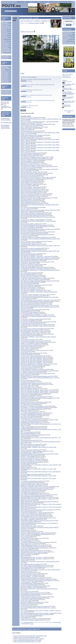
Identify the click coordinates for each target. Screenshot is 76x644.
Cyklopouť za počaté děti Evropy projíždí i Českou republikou (36, 398)
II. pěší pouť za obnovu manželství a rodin (31, 296)
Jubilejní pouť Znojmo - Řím (28, 128)
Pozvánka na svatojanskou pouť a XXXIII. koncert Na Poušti (36, 487)
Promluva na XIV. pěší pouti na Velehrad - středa (33, 360)
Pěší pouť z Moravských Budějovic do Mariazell (33, 160)
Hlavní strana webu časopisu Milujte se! (6, 91)
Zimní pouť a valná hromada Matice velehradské (33, 303)
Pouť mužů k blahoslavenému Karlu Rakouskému (33, 225)
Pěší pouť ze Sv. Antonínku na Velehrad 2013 (32, 402)
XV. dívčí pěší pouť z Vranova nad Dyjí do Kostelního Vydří (36, 297)
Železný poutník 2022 (26, 186)
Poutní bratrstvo (5, 43)
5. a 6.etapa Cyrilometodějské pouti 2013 (31, 416)
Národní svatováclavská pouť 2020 (30, 202)
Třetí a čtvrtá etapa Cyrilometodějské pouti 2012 (33, 496)
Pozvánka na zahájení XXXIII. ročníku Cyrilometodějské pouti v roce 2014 (40, 378)
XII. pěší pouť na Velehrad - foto (29, 458)
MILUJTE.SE (63, 2)
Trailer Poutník (24, 352)
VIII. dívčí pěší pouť (26, 605)
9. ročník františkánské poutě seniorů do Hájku (33, 546)
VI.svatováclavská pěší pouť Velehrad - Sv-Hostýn (34, 334)
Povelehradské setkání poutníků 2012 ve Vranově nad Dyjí (36, 454)
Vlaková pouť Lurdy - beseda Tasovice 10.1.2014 (33, 384)
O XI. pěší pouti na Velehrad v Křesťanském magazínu (35, 518)
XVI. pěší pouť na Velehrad (28, 320)
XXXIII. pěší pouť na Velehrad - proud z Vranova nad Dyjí (35, 167)
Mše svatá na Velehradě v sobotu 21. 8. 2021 (32, 195)
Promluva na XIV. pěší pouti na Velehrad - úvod (33, 363)
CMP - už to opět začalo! (27, 432)
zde (2, 103)
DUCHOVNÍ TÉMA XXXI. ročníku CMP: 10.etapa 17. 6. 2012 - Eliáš (38, 469)
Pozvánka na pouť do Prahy (28, 123)
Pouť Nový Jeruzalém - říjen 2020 (29, 199)
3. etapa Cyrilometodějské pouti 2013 (30, 428)
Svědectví (4, 41)
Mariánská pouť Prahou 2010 (28, 604)
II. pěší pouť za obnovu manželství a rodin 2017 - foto (34, 295)
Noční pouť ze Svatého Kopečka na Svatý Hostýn (33, 615)
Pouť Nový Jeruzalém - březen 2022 (30, 187)
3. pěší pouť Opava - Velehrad (29, 582)
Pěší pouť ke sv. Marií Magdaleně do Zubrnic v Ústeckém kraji (37, 229)
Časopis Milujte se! (67, 32)
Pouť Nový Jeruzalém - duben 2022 (30, 184)
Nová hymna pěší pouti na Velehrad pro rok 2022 (33, 179)
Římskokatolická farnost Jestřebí (5, 126)
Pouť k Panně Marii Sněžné (28, 274)
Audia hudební (5, 80)
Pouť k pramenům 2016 (27, 311)
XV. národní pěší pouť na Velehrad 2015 (31, 345)
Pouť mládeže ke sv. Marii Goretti (29, 492)
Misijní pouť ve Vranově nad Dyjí (29, 346)
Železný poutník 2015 (26, 349)
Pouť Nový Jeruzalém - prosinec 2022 (30, 172)
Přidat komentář (25, 624)
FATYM (64, 41)
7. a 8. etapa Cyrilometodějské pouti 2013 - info (33, 413)
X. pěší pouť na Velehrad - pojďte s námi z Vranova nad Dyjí (36, 580)
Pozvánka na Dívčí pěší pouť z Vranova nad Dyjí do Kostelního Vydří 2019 (40, 246)
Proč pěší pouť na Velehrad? (28, 255)
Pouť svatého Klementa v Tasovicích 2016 (31, 330)
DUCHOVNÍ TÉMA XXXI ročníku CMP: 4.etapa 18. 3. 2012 (36, 497)
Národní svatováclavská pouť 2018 (30, 254)
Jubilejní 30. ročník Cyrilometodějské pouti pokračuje (34, 534)
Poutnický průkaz (25, 467)
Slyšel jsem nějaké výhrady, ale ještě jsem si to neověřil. (68, 93)
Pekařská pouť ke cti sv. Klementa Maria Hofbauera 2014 (35, 376)
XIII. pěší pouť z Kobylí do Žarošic (29, 323)
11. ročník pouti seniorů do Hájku (29, 482)
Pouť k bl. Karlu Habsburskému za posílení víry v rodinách (36, 169)
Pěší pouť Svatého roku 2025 (28, 126)
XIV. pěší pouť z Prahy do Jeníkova (30, 277)
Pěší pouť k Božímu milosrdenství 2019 (31, 233)
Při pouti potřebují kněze (27, 433)
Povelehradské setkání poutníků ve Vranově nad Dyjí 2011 (36, 521)
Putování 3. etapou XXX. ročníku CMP (30, 553)
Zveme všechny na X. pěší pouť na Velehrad (32, 619)
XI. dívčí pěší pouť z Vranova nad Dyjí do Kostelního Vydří (36, 420)
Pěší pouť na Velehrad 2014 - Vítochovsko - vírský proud (35, 364)
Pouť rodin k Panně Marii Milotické (29, 207)
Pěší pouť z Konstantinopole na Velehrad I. (32, 414)
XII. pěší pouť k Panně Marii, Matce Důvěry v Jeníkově (35, 322)
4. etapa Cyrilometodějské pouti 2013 (30, 427)
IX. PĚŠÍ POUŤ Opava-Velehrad (29, 312)
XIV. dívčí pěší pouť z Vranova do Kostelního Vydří (34, 329)
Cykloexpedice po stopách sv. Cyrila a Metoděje (33, 397)
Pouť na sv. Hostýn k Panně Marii (29, 231)
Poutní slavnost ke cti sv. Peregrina (30, 544)
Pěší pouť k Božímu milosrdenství (29, 275)
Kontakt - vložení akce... (11, 11)
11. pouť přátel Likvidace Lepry (29, 180)
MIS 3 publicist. (5, 76)
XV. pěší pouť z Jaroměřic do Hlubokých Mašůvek (33, 267)
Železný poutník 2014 (26, 375)
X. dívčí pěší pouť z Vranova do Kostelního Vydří (33, 489)
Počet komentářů (57, 622)
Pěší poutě (4, 30)
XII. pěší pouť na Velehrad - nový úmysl (31, 461)
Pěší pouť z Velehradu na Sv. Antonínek (31, 462)
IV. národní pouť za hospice (28, 168)
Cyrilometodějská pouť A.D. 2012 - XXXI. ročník (33, 516)
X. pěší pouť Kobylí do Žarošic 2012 (30, 491)
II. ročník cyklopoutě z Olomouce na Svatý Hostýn (33, 369)
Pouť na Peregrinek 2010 (27, 595)
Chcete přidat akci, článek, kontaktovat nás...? (6, 52)
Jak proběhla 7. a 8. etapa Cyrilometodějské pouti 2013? (35, 408)
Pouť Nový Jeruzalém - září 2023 (29, 161)
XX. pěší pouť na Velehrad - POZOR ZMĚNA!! (33, 220)
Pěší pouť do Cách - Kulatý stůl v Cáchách (32, 365)
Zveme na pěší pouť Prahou (28, 616)
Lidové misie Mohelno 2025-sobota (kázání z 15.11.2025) (28, 640)
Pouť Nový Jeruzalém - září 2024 (29, 131)
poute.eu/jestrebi (5, 128)
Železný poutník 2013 (26, 436)
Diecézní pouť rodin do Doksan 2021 (30, 192)
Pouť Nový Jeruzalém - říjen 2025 (29, 118)
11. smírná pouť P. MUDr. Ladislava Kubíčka (32, 356)
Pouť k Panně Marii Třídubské (28, 273)
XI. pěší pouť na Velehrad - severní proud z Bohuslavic (35, 548)
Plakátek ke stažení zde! (28, 32)
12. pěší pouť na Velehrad (27, 522)
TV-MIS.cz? (34, 77)
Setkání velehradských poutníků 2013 (30, 388)
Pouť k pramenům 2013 (27, 399)
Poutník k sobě (24, 560)
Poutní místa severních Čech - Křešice (31, 196)
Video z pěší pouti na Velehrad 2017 (30, 260)
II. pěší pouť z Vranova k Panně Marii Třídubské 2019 (34, 237)
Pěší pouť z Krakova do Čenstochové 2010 (32, 586)
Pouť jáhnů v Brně (25, 463)
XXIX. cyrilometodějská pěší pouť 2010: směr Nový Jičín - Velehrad (38, 608)
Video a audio (5, 37)
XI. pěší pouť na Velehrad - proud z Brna (31, 538)
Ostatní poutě (5, 33)
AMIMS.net (20, 2)
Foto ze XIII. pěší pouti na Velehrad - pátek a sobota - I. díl (36, 393)
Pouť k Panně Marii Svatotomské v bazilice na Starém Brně (36, 259)
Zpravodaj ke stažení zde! (36, 23)
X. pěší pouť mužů (25, 299)
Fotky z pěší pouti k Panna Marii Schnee (31, 190)
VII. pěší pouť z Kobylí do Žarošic (29, 600)
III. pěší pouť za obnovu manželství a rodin (32, 280)
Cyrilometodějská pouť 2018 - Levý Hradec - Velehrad (35, 269)
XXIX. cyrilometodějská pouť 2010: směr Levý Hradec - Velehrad (38, 613)
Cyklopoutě (4, 32)
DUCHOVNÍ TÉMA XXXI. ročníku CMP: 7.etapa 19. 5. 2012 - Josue (38, 478)
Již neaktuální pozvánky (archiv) (6, 48)
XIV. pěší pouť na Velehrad (27, 382)
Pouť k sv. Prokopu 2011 (27, 536)
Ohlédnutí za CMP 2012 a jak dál (29, 455)
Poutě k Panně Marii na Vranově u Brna (31, 191)
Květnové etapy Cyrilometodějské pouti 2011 (32, 551)
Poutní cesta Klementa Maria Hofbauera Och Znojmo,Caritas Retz (38, 217)
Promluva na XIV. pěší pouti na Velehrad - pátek (33, 357)
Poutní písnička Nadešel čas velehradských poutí (33, 567)
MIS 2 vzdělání (5, 74)
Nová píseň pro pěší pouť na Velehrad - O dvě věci (34, 262)
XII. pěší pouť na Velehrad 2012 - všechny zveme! (34, 512)
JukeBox (28, 2)
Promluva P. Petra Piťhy (27, 354)
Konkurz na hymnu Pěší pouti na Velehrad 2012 (33, 515)
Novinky (3, 70)
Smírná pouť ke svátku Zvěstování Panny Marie (33, 216)
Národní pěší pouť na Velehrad (29, 176)
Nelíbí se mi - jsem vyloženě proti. (67, 89)
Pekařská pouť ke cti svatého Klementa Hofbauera (34, 597)
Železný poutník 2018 (26, 284)
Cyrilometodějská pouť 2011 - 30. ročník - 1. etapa (34, 559)
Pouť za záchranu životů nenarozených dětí (32, 593)
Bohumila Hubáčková (29, 622)
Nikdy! (22, 556)
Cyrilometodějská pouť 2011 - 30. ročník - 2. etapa (34, 557)
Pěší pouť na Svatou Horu (27, 243)
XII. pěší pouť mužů (26, 236)
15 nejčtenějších (5, 56)
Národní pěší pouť (6, 28)
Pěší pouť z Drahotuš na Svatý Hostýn (30, 574)
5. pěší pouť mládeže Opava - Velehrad (31, 484)
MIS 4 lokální (4, 78)
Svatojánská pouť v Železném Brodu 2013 (31, 423)
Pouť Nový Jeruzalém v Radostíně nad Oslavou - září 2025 (36, 122)
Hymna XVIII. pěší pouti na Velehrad (30, 265)
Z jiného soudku (5, 45)
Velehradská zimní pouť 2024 (28, 156)
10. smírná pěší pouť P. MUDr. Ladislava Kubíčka (33, 451)
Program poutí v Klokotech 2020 (29, 211)
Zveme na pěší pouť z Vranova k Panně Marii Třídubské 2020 (37, 210)
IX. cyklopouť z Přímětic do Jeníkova (30, 372)
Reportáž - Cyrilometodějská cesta (29, 457)
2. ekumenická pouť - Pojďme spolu (30, 244)
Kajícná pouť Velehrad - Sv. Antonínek (30, 459)
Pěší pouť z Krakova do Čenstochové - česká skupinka (35, 533)
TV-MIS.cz (35, 2)
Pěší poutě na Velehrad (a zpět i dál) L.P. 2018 (33, 285)
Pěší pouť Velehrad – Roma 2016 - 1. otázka (32, 331)
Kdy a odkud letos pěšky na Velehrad (30, 564)
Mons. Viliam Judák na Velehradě (29, 446)
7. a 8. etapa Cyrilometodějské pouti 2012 (31, 481)
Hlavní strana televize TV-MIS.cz (6, 67)
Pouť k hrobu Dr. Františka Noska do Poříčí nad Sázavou (35, 495)
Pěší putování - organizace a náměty (30, 519)
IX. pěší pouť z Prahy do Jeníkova (29, 412)
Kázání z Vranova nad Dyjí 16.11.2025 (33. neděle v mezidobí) (29, 639)
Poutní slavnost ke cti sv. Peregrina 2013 (31, 418)
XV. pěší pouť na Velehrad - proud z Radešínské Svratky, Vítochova (38, 337)
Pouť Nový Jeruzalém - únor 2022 (29, 188)
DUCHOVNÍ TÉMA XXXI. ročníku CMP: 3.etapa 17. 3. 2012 (36, 499)
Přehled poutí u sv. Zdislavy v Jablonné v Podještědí (34, 124)
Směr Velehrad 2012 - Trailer (28, 452)
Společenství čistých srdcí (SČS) (68, 35)
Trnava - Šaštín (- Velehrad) (28, 348)
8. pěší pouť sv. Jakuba (27, 263)
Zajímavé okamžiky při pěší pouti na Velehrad (32, 578)
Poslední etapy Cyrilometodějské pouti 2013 (32, 394)
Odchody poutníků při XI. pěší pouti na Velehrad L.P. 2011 (36, 523)
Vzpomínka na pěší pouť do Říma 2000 (31, 175)
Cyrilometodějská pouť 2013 (28, 440)
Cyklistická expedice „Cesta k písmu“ (30, 403)
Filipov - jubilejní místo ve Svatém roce (31, 127)
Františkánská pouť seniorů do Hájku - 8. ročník (33, 594)
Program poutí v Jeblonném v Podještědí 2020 (33, 213)
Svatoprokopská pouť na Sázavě (29, 182)
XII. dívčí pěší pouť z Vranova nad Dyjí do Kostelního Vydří (36, 371)
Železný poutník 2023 (26, 171)
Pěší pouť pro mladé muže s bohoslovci (31, 602)
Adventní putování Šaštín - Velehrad (30, 224)
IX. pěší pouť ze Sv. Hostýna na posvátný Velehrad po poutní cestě (38, 316)
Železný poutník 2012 (26, 500)
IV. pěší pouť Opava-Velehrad (28, 531)
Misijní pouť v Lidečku (26, 410)
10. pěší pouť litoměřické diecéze (29, 585)
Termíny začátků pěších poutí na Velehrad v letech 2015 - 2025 (37, 300)
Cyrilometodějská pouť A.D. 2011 (29, 568)
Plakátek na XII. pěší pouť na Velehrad (31, 485)
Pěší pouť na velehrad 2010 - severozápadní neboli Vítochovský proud (39, 589)
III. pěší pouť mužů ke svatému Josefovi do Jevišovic (34, 606)
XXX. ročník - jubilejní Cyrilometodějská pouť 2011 (34, 566)
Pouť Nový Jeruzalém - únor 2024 (29, 154)
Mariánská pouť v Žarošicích (28, 137)
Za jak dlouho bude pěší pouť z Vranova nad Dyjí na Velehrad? (37, 510)
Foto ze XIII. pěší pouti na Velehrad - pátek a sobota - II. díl (36, 391)
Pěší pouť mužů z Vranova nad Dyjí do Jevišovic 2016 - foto (36, 305)
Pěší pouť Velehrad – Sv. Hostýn (29, 576)
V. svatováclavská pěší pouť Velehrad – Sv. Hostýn (34, 315)
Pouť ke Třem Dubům (26, 549)
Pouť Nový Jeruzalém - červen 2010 (30, 587)
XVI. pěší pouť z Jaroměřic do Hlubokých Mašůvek (34, 235)
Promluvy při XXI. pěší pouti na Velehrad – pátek (33, 194)
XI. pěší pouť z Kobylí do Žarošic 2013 (30, 421)
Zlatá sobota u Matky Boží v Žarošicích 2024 (32, 138)
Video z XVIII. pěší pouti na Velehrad (30, 250)
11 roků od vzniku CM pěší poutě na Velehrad (33, 514)
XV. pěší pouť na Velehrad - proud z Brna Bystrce (33, 350)
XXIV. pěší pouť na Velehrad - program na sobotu (33, 157)
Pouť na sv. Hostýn (25, 209)
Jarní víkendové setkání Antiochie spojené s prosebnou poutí (36, 301)
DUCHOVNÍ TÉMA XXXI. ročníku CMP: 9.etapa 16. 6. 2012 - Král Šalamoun (40, 472)
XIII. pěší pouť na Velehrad (27, 395)
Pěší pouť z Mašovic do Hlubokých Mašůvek (32, 474)
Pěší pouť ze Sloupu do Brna (28, 335)
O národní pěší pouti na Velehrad (29, 575)
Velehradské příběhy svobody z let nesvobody (32, 383)
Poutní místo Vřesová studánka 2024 (30, 153)
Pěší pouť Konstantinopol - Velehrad (30, 444)
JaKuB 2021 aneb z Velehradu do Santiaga (32, 435)
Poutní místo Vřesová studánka (29, 162)
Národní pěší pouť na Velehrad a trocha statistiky (33, 158)
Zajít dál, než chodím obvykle (28, 266)
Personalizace (5, 58)
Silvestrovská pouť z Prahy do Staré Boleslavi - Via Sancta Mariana (38, 221)
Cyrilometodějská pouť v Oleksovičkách (31, 583)
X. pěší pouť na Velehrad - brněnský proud (32, 620)
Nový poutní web (25, 530)
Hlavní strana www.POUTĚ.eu (5, 23)
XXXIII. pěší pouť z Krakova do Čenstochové (32, 409)
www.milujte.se (66, 77)
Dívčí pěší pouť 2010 (26, 591)
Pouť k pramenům (25, 537)
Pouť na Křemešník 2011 (27, 541)
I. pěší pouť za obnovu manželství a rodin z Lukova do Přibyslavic (38, 326)
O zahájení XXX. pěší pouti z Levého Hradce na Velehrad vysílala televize (40, 561)
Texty (3, 39)
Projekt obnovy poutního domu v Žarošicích (32, 135)
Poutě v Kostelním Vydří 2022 (28, 183)
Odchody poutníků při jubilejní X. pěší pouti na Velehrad (35, 579)
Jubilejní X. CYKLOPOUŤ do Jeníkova (30, 344)
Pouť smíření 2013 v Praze (27, 387)
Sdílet (22, 73)
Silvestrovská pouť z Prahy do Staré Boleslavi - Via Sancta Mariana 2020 (40, 205)
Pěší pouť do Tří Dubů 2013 (28, 417)
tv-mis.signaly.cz (5, 105)
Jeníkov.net (65, 39)
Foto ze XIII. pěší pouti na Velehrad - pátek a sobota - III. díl (36, 390)
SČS (70, 2)
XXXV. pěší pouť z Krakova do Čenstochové (32, 341)
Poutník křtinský (25, 525)
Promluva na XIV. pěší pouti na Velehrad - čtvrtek (33, 359)
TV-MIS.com (44, 2)
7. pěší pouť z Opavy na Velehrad (29, 367)
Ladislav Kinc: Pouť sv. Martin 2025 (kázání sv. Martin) (27, 637)
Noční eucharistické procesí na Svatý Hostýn (32, 214)
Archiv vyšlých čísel (6, 94)
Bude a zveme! (5, 26)
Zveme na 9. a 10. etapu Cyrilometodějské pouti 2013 (34, 406)
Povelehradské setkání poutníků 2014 (30, 353)
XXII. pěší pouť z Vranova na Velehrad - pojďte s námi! (35, 177)
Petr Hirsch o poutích (26, 386)
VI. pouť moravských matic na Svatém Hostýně (33, 241)
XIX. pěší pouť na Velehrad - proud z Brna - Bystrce (34, 232)
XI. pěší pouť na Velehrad (27, 572)
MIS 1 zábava (4, 72)
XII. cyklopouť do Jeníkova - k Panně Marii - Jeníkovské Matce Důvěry (39, 292)
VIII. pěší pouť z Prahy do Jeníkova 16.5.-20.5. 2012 (34, 488)
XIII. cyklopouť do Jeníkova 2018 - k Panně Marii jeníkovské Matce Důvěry (40, 270)
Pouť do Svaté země (26, 401)
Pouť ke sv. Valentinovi (26, 380)
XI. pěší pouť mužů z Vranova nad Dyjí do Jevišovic (34, 278)
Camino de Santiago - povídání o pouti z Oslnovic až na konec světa (38, 447)
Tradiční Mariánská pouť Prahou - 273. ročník (32, 545)
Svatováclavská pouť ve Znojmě (29, 201)
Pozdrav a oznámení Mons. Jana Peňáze (31, 310)
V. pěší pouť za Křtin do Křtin (28, 339)
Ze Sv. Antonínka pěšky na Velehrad (30, 314)
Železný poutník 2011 (26, 555)
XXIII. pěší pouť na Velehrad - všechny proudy (33, 165)
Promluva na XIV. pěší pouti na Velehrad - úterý (33, 361)
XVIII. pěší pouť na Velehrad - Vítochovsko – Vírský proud (36, 256)
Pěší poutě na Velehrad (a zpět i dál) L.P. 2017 (33, 304)
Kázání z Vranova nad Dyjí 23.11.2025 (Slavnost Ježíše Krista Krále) (30, 636)
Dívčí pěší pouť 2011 (26, 540)
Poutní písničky (25, 617)
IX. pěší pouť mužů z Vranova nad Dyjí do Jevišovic (34, 324)
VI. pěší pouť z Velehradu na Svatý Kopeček (32, 319)
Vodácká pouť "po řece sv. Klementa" (30, 164)
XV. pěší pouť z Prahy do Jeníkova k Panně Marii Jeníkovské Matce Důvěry (40, 239)
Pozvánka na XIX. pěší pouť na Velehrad (31, 248)
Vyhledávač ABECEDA (68, 43)
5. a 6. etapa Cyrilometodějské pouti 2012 (31, 493)
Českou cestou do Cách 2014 (28, 368)
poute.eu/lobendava (6, 123)
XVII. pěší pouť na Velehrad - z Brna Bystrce (32, 290)
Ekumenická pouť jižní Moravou (29, 288)
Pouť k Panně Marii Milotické (28, 228)
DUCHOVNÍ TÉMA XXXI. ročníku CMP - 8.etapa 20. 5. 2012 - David (38, 476)
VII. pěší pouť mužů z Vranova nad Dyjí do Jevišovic (34, 374)
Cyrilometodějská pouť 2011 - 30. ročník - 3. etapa (34, 552)
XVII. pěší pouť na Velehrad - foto (29, 289)
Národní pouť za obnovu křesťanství (30, 450)
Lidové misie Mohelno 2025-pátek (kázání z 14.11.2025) (27, 642)
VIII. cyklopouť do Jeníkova (28, 405)
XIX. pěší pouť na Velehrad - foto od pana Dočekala (34, 226)
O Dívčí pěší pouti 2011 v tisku (28, 526)
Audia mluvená (5, 82)
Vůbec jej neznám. (65, 81)
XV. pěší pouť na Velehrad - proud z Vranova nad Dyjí (34, 342)
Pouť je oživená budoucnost (28, 511)
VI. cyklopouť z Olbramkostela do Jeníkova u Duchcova (35, 542)
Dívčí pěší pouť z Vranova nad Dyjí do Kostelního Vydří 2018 (36, 281)
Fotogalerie (4, 35)
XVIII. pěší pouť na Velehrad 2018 (29, 282)
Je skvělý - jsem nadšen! (66, 106)
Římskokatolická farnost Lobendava (6, 119)
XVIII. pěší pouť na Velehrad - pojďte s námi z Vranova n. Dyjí (37, 258)
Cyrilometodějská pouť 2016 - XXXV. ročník (32, 333)
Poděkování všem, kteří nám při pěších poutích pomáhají (35, 198)
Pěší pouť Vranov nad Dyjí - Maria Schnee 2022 (33, 173)
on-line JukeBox (67, 37)
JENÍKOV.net (53, 2)
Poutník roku (24, 130)
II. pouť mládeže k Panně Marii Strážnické (31, 598)
